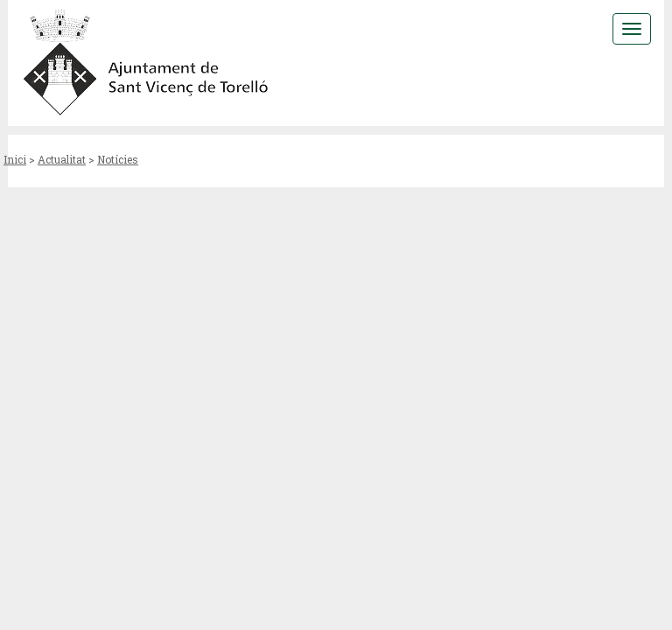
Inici (15, 159)
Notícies (118, 159)
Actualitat (62, 159)
